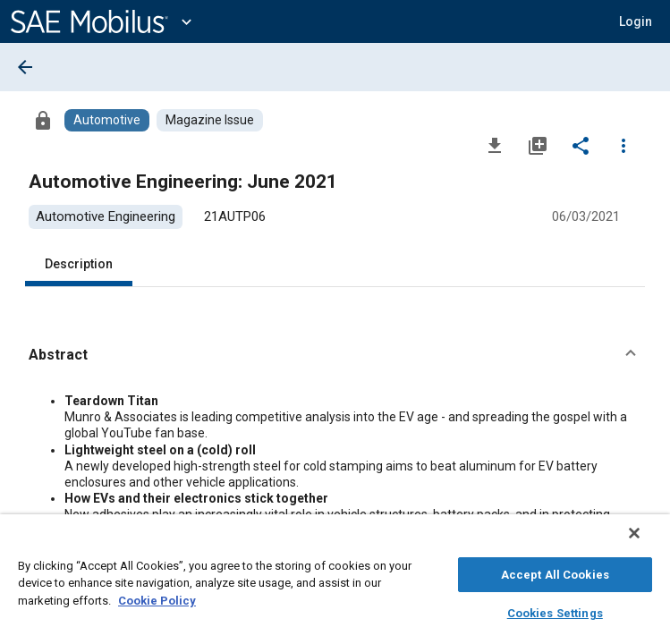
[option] (106, 217)
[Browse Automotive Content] (107, 120)
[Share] (581, 145)
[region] (335, 584)
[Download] (495, 145)
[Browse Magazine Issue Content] (210, 120)
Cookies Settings (555, 610)
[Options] (623, 145)
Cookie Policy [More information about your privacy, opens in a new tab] (157, 598)
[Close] (647, 542)
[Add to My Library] (538, 145)
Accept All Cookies (555, 572)
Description (79, 264)
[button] (636, 21)
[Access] (43, 120)
